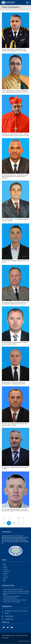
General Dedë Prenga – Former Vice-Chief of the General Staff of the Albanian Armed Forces (15, 303)
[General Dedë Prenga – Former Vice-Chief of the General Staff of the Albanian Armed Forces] (16, 283)
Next (23, 523)
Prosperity (5, 573)
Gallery (5, 579)
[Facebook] (4, 627)
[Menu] (27, 2)
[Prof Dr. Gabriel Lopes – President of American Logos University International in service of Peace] (16, 71)
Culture (5, 566)
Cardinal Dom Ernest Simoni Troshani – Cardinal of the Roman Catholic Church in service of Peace (16, 135)
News (4, 581)
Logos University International (10, 598)
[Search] (29, 2)
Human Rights (6, 571)
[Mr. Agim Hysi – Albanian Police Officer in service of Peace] (16, 447)
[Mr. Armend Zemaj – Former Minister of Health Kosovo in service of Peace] (16, 324)
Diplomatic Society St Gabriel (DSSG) (11, 596)
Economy (5, 568)
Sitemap (27, 641)
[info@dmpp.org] (3, 616)
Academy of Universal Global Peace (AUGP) (13, 589)
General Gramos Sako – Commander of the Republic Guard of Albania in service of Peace (14, 50)
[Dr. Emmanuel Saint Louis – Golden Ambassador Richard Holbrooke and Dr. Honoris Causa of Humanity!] (16, 156)
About (4, 564)
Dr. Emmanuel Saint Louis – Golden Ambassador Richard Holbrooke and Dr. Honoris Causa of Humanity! (15, 176)
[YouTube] (12, 627)
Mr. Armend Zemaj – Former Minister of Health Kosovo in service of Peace (15, 343)
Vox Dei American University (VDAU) (11, 602)
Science (5, 575)
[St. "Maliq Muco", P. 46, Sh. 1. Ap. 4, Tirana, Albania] (3, 612)
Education (5, 570)
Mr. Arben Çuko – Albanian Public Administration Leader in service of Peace (15, 424)
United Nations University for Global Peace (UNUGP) (15, 600)
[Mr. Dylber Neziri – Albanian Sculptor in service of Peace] (16, 241)
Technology (6, 577)
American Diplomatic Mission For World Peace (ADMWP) (16, 591)
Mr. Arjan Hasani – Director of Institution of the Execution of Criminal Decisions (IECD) (14, 383)
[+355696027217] (3, 619)
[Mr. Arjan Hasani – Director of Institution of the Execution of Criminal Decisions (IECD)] (16, 364)
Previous (4, 518)
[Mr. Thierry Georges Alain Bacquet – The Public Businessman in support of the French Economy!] (16, 490)
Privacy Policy (22, 641)
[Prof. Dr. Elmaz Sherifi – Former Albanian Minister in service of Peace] (16, 199)
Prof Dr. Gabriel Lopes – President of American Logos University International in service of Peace (15, 91)
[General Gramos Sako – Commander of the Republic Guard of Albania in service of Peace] (16, 30)
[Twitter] (8, 627)
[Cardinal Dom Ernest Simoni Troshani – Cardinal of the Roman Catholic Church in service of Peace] (16, 114)
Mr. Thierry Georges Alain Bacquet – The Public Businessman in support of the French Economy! (15, 510)
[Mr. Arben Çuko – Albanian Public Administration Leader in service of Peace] (16, 404)
